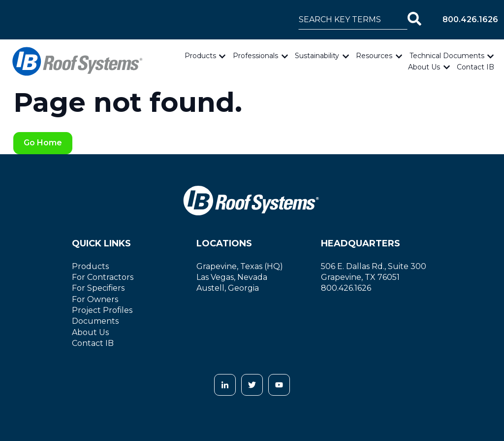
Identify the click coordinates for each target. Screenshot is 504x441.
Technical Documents (447, 56)
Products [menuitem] (90, 266)
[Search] (414, 20)
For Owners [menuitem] (95, 299)
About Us (424, 67)
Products (200, 56)
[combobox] (353, 20)
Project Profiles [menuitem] (102, 310)
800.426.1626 (470, 19)
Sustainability (317, 56)
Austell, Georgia (228, 288)
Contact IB (475, 67)
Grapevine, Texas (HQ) (240, 266)
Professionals (255, 56)
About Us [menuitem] (90, 332)
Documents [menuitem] (95, 321)
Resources (374, 56)
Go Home (43, 143)
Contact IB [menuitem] (93, 343)
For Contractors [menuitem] (103, 277)
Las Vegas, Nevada (232, 277)
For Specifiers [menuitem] (98, 288)
